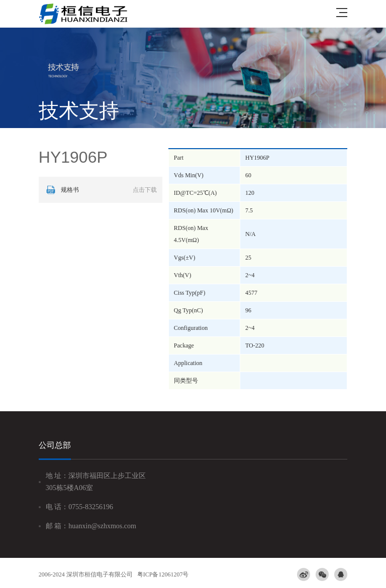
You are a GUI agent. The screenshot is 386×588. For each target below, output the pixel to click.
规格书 (100, 190)
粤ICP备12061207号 (163, 574)
